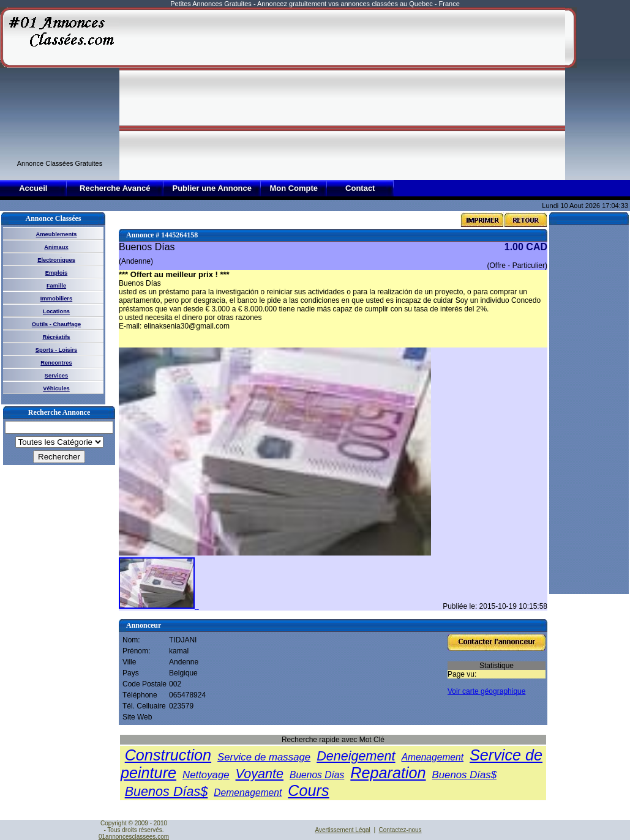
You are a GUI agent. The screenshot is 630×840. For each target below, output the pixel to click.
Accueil (33, 188)
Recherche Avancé (115, 188)
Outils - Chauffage (56, 324)
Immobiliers (56, 299)
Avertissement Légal (342, 830)
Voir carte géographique (486, 691)
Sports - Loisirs (56, 350)
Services (56, 376)
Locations (56, 311)
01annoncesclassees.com (134, 837)
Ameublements (57, 234)
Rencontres (56, 363)
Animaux (56, 247)
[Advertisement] (323, 93)
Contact (360, 188)
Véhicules (56, 388)
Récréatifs (56, 337)
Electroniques (56, 260)
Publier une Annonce (212, 188)
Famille (56, 286)
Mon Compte (294, 188)
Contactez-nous (400, 830)
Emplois (56, 273)
